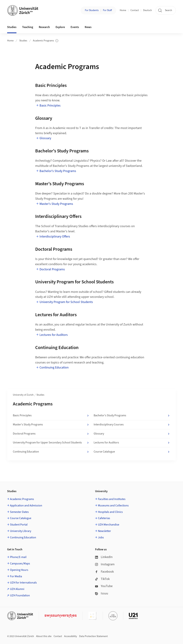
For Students (92, 10)
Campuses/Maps (20, 564)
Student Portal (19, 525)
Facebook (104, 572)
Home (123, 10)
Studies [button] (12, 27)
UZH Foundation (20, 595)
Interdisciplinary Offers (55, 237)
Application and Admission (26, 506)
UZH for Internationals (23, 583)
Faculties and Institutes (112, 499)
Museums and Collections (113, 506)
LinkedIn (104, 557)
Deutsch (148, 10)
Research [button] (44, 27)
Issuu (102, 593)
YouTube (104, 586)
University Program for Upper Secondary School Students (51, 443)
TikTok (102, 579)
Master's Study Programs (56, 204)
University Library (21, 531)
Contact (135, 10)
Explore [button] (60, 27)
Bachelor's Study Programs (58, 171)
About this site (44, 636)
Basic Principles (50, 106)
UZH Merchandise (109, 525)
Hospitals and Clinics (110, 512)
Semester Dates (19, 512)
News (88, 27)
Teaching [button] (28, 27)
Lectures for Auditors (54, 335)
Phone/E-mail (18, 557)
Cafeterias (104, 518)
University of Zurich (23, 395)
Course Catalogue (132, 452)
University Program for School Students (66, 302)
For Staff (107, 10)
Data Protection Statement (93, 636)
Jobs (101, 537)
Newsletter (104, 531)
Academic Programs (46, 41)
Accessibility (71, 636)
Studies (23, 41)
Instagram (105, 564)
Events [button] (75, 27)
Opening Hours (19, 570)
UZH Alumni (17, 589)
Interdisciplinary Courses (132, 425)
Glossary (45, 138)
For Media (16, 576)
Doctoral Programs (52, 269)
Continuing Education (54, 368)
